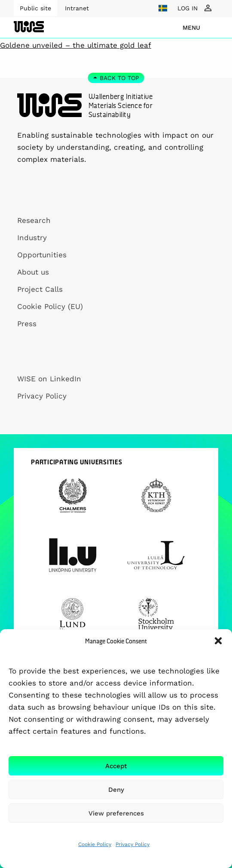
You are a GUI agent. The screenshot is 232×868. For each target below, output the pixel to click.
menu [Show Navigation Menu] (191, 28)
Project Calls (40, 289)
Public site (35, 8)
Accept (116, 766)
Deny (116, 790)
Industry (32, 238)
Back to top (119, 78)
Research (34, 220)
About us (33, 272)
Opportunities (42, 255)
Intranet (77, 8)
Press (27, 324)
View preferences (116, 813)
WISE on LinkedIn (49, 379)
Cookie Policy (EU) (50, 306)
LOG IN (188, 8)
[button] (218, 641)
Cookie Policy (95, 844)
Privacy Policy (133, 844)
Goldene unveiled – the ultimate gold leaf (76, 45)
